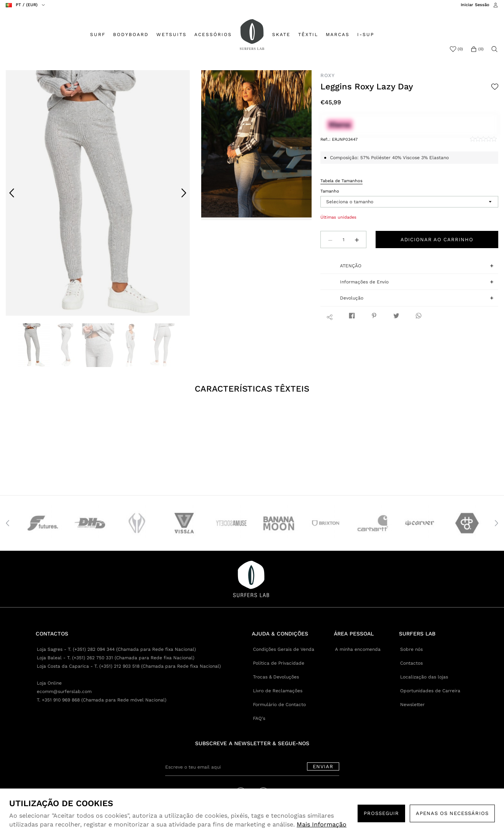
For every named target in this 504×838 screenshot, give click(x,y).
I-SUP (366, 35)
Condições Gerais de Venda (284, 649)
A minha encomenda (358, 649)
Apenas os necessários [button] (452, 813)
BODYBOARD (131, 35)
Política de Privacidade (279, 663)
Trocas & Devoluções (276, 677)
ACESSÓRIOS (213, 35)
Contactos (411, 663)
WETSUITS (172, 35)
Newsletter (412, 705)
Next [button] (184, 193)
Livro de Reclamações (278, 691)
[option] (98, 193)
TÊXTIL (308, 35)
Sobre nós (411, 649)
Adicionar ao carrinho (437, 240)
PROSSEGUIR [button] (381, 813)
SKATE (281, 35)
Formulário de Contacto (279, 705)
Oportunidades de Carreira (430, 691)
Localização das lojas (424, 677)
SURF (98, 35)
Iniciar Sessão (475, 5)
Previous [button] (12, 193)
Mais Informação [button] (322, 824)
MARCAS (338, 35)
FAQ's (259, 718)
